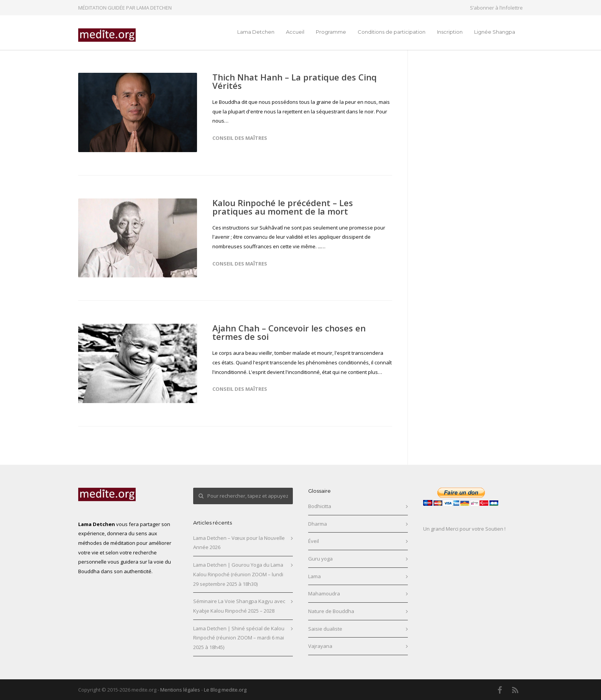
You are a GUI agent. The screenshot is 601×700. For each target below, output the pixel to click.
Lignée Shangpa (495, 32)
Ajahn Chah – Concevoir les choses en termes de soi (289, 332)
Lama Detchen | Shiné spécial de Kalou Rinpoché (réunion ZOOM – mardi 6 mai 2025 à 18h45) (239, 638)
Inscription (450, 32)
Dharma (318, 524)
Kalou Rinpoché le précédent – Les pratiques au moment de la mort (283, 207)
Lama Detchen (256, 32)
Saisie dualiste (325, 629)
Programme (331, 32)
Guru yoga (320, 559)
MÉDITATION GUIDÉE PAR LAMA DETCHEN (125, 8)
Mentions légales (180, 690)
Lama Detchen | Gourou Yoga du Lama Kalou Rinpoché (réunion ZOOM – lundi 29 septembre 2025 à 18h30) (238, 574)
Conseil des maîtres (240, 138)
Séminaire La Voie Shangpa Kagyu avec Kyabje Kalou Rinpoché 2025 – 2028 (239, 606)
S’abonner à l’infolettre (496, 8)
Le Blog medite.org (225, 690)
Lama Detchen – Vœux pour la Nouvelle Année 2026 (239, 543)
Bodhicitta (320, 506)
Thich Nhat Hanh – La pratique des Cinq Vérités (295, 81)
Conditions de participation (392, 32)
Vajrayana (320, 646)
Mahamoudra (324, 593)
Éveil (314, 541)
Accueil (295, 32)
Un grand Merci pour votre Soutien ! (464, 529)
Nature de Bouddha (331, 611)
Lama (314, 576)
